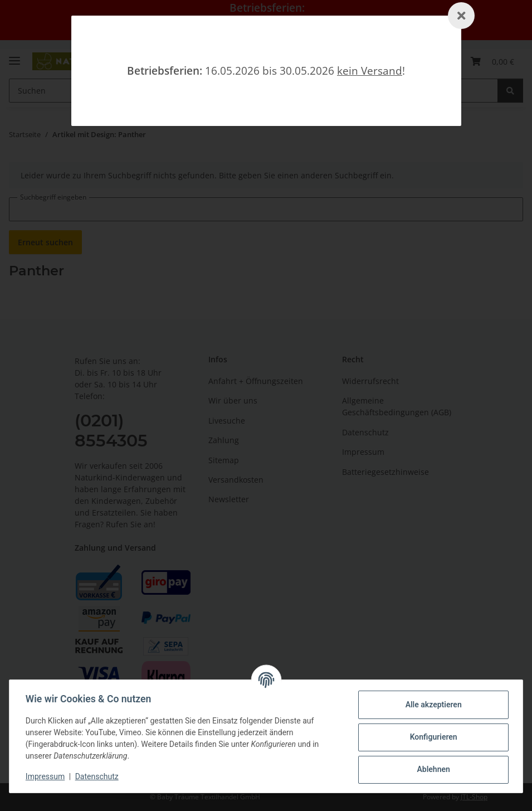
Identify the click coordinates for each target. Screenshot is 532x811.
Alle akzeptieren (431, 705)
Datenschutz (99, 776)
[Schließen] (461, 16)
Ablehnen (431, 769)
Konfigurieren (431, 737)
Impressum (47, 776)
